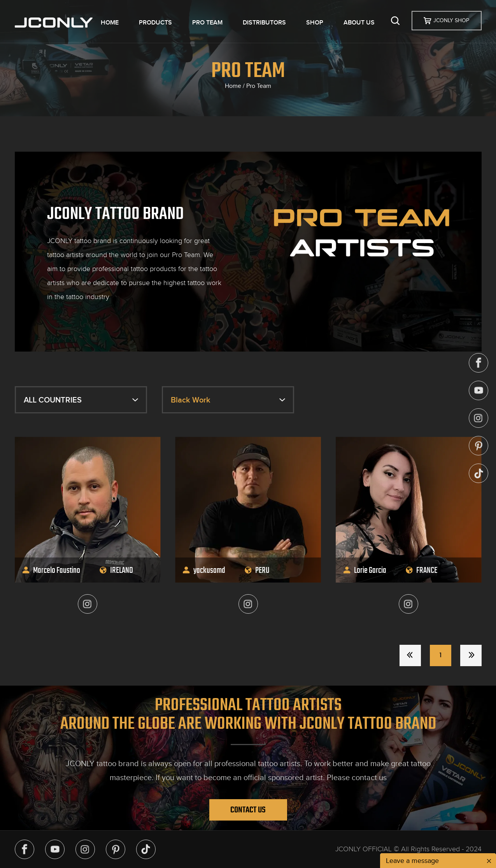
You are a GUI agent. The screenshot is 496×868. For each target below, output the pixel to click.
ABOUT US (359, 23)
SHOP (315, 23)
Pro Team (259, 86)
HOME (110, 23)
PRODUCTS (155, 23)
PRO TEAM (207, 23)
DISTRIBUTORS (264, 23)
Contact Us (248, 810)
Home (233, 86)
